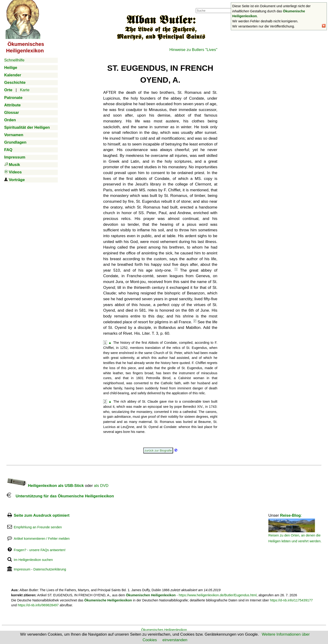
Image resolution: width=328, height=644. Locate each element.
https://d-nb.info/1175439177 (291, 600)
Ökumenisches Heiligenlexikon (164, 630)
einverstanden (175, 640)
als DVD (101, 486)
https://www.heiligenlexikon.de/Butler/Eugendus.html (218, 595)
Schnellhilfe (14, 60)
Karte (25, 90)
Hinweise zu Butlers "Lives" (193, 50)
